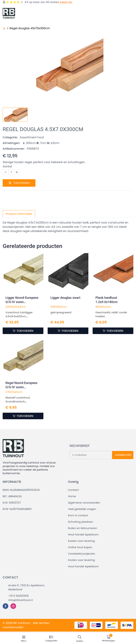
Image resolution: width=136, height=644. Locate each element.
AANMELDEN (123, 455)
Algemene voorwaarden (84, 503)
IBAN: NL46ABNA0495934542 (21, 490)
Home (72, 496)
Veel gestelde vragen (82, 509)
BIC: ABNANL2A (12, 496)
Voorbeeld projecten (82, 554)
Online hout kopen (80, 547)
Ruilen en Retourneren (83, 528)
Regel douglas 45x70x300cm (30, 28)
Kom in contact (78, 515)
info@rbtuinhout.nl (21, 600)
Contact (73, 490)
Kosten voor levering (81, 541)
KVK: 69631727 (12, 503)
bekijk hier (66, 2)
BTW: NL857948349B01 (17, 509)
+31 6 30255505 (19, 596)
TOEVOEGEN (19, 183)
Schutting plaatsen (81, 522)
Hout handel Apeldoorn (83, 534)
